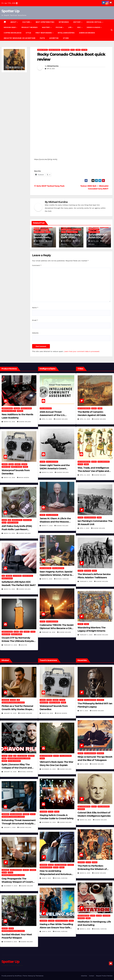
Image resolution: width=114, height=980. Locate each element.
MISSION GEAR (10, 27)
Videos (78, 50)
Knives (33, 632)
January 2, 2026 (10, 827)
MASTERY (46, 27)
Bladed (4, 520)
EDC (79, 27)
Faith (42, 38)
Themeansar (39, 976)
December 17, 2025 (11, 886)
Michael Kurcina (53, 66)
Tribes (100, 408)
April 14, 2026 (47, 419)
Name (35, 308)
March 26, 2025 (86, 820)
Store (66, 38)
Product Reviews (30, 27)
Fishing (11, 464)
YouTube (84, 50)
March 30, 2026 (10, 422)
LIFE (70, 27)
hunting (37, 229)
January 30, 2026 (10, 713)
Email (35, 320)
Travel (48, 232)
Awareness (5, 700)
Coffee (93, 916)
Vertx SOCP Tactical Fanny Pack (49, 186)
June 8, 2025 (47, 878)
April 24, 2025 (85, 419)
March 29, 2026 (10, 478)
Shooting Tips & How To (9, 411)
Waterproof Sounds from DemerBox (41, 237)
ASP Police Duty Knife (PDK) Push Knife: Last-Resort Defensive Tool (17, 529)
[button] (112, 30)
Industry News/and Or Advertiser (20, 38)
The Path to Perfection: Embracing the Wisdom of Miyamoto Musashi (92, 869)
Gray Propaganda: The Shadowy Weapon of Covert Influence (17, 882)
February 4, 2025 (86, 635)
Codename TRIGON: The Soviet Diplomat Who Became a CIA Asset (57, 628)
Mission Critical (43, 50)
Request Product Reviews (104, 976)
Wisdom (4, 761)
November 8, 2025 (11, 942)
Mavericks (88, 571)
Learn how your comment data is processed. (82, 351)
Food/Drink (106, 916)
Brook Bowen (23, 478)
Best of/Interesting (45, 22)
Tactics (80, 464)
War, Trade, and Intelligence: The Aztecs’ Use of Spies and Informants (93, 471)
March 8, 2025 (85, 873)
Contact (91, 976)
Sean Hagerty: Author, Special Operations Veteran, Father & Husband (56, 575)
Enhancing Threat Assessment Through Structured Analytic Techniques (19, 824)
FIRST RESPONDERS (44, 33)
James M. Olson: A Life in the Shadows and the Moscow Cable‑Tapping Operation (55, 522)
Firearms (17, 408)
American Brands (87, 33)
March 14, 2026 (48, 472)
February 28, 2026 (49, 632)
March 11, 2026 (47, 526)
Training (20, 411)
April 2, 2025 (85, 528)
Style (28, 33)
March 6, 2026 (47, 579)
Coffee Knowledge (13, 33)
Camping (5, 464)
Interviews (64, 22)
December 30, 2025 (49, 769)
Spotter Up (10, 11)
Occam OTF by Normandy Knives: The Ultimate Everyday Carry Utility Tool (18, 641)
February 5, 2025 (86, 581)
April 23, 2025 (85, 475)
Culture (13, 700)
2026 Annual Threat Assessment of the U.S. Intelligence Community (53, 415)
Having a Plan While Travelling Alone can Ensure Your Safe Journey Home (56, 928)
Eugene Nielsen (24, 422)
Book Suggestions (46, 568)
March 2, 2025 (85, 929)
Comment (37, 265)
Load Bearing (17, 576)
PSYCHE (59, 27)
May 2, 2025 (84, 764)
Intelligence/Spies (66, 33)
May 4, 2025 (84, 711)
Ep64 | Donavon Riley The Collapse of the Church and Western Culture (17, 768)
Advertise (54, 38)
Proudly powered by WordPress (12, 976)
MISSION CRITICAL (94, 22)
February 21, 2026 (11, 645)
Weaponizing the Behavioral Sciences (13, 702)
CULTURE (26, 22)
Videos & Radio (94, 27)
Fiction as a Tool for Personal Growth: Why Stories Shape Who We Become (17, 709)
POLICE (64, 232)
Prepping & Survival (46, 867)
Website (35, 333)
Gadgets (18, 464)
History (77, 22)
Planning (26, 814)
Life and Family (22, 756)
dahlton (23, 645)
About (14, 22)
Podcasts (31, 756)
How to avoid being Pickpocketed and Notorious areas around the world (55, 874)
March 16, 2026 (9, 533)
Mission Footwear (54, 50)
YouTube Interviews (14, 761)
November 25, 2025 (49, 822)
